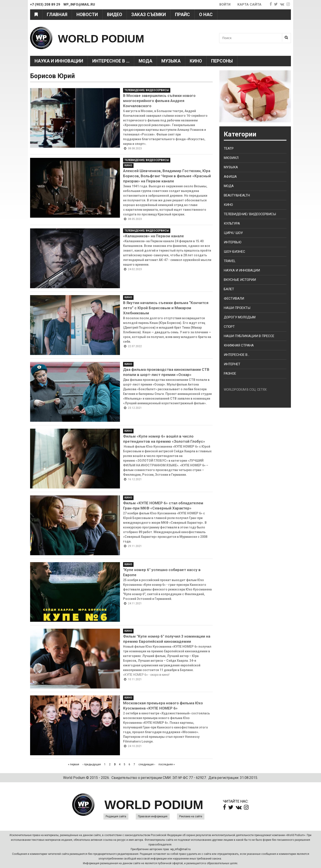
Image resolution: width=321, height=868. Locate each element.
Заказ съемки (149, 15)
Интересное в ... (111, 61)
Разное (230, 373)
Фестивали (234, 298)
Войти (225, 4)
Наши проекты (237, 308)
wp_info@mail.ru (180, 849)
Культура (232, 223)
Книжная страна (239, 345)
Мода (145, 61)
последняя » (167, 764)
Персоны (222, 61)
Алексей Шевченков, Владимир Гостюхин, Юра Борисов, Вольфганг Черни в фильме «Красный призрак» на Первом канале (167, 176)
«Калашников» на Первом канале (153, 236)
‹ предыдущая (92, 764)
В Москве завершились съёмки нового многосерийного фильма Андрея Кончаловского (159, 101)
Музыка (171, 61)
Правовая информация (153, 816)
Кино (196, 61)
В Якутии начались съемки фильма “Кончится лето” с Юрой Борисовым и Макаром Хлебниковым (166, 308)
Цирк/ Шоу (233, 233)
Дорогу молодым (240, 317)
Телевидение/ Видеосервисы (147, 90)
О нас (206, 15)
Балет (229, 289)
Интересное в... (237, 355)
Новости (87, 15)
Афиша (230, 177)
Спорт (229, 327)
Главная (57, 15)
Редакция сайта (116, 816)
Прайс (182, 15)
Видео (115, 15)
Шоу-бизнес (235, 252)
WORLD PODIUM (112, 38)
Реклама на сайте (191, 816)
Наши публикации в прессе (249, 336)
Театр (229, 148)
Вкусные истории (240, 280)
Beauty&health (237, 195)
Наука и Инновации (59, 61)
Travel (230, 261)
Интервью (233, 242)
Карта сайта (249, 4)
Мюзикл (231, 158)
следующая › (147, 764)
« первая (74, 764)
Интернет (232, 364)
